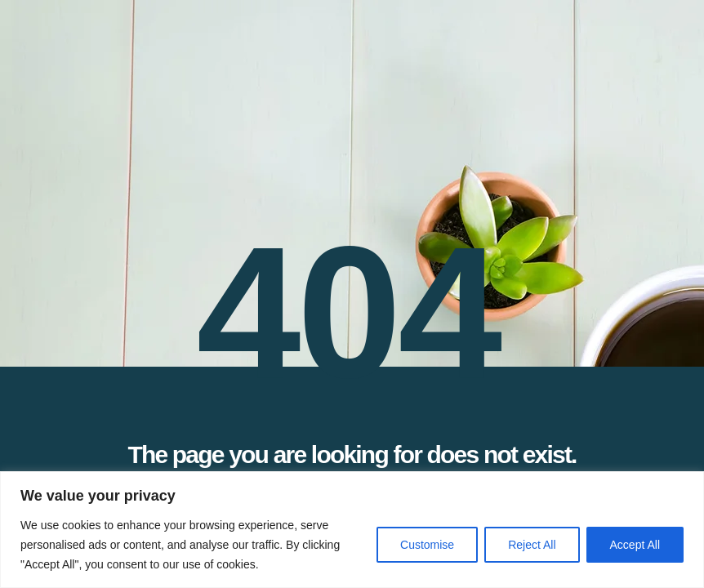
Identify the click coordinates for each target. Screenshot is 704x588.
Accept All (635, 545)
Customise (427, 545)
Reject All (532, 545)
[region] (352, 530)
